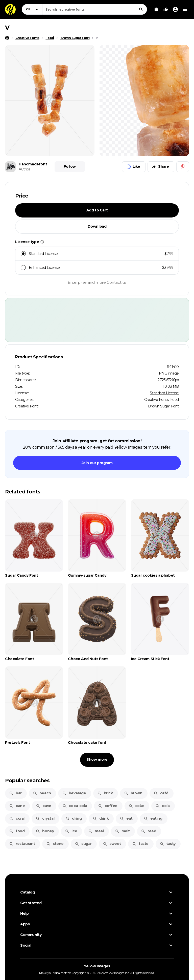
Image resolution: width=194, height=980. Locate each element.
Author (25, 169)
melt (122, 831)
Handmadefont (33, 164)
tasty (168, 844)
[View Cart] (156, 9)
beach (42, 793)
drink (101, 818)
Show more (97, 759)
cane (17, 806)
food (17, 831)
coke (136, 806)
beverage (74, 793)
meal (96, 831)
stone (55, 844)
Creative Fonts (156, 400)
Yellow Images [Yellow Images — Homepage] (97, 966)
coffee (108, 806)
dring (74, 818)
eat (126, 818)
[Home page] (7, 38)
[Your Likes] (166, 9)
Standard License (164, 393)
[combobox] (95, 9)
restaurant (22, 844)
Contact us (116, 282)
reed (149, 831)
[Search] (141, 9)
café (161, 793)
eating (153, 818)
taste (140, 844)
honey (45, 831)
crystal (45, 818)
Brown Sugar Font (163, 406)
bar (15, 793)
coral (17, 818)
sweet (112, 844)
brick (105, 793)
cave (43, 806)
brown (133, 793)
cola (162, 806)
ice (71, 831)
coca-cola (75, 806)
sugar (83, 844)
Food (175, 400)
